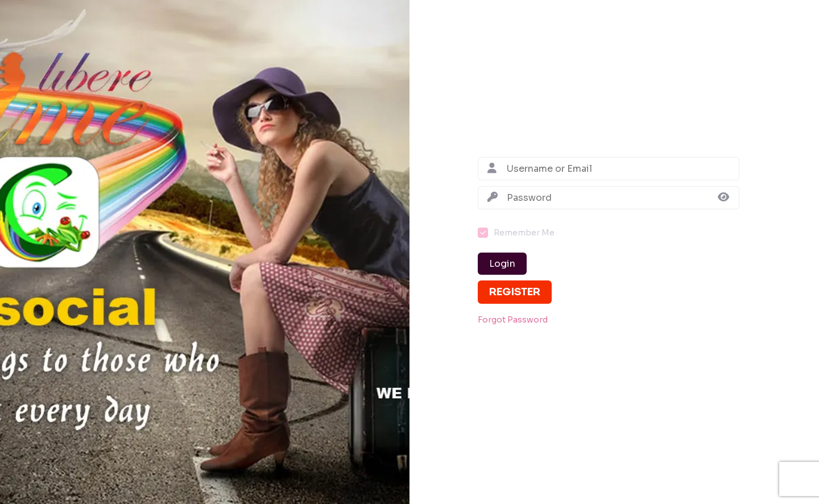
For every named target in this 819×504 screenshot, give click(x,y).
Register (515, 292)
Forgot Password (513, 320)
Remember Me (524, 233)
